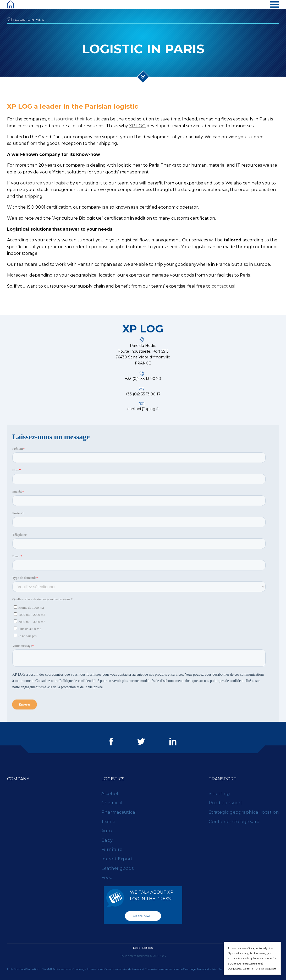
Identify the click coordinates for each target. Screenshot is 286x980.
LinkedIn (173, 741)
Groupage (190, 969)
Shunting (219, 794)
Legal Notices (143, 948)
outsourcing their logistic (74, 119)
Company (18, 779)
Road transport (225, 803)
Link (10, 969)
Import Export (117, 859)
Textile (108, 822)
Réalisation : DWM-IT (38, 969)
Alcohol (110, 794)
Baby (107, 840)
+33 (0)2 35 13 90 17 (143, 394)
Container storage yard (234, 822)
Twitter (141, 741)
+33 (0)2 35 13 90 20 (143, 379)
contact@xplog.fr (143, 409)
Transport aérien (208, 969)
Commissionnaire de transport (124, 969)
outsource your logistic (44, 183)
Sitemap (19, 969)
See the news (143, 916)
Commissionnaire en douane (164, 969)
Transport (223, 779)
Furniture (112, 849)
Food (107, 878)
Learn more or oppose (259, 968)
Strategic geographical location (244, 812)
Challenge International (88, 969)
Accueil (9, 19)
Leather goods (117, 868)
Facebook (111, 741)
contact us (223, 286)
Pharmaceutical (119, 812)
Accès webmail (62, 969)
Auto (107, 831)
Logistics (113, 779)
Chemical (112, 803)
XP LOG (137, 126)
